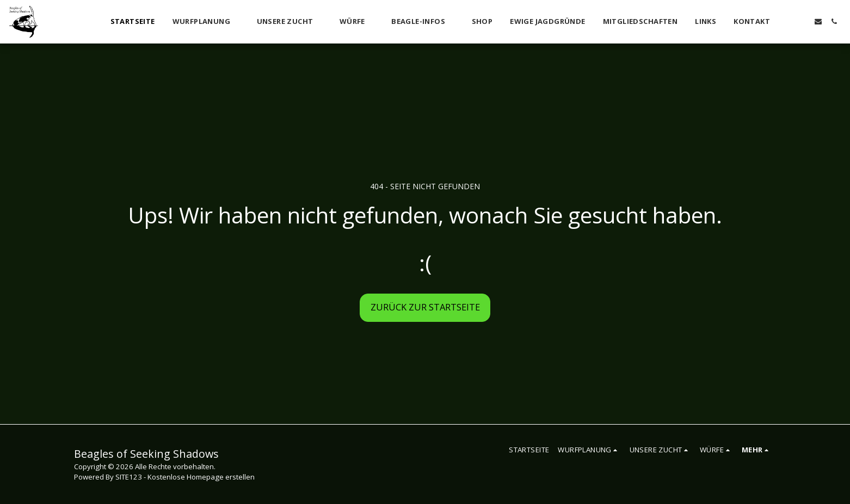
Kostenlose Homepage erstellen (201, 477)
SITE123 (129, 477)
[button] (206, 22)
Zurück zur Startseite (425, 307)
